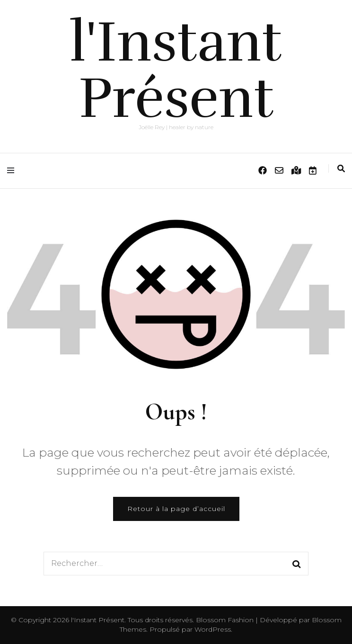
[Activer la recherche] (341, 169)
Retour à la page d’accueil (176, 509)
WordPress (213, 629)
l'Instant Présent (176, 71)
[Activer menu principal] (13, 171)
